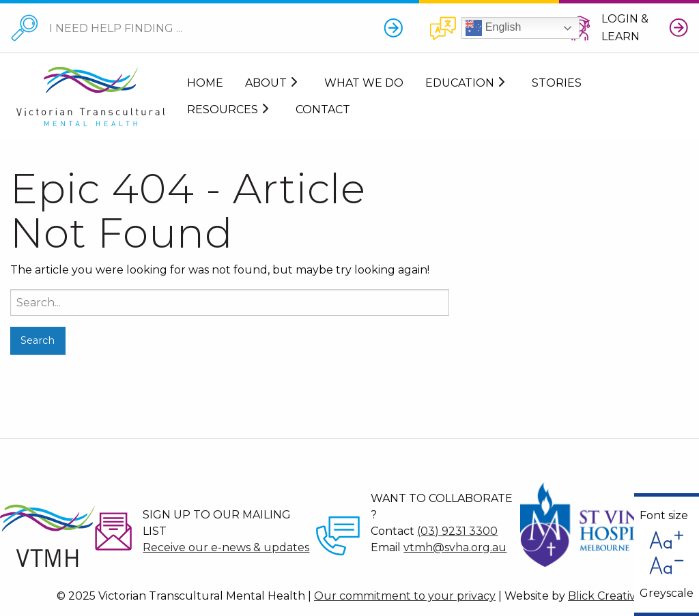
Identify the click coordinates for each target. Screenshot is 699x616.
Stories (557, 83)
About (266, 83)
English (493, 28)
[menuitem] (205, 84)
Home (205, 83)
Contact (323, 109)
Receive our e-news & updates (226, 547)
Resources (223, 109)
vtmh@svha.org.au (455, 547)
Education (460, 83)
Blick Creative (605, 596)
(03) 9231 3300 (457, 531)
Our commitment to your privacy (405, 596)
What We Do (364, 83)
